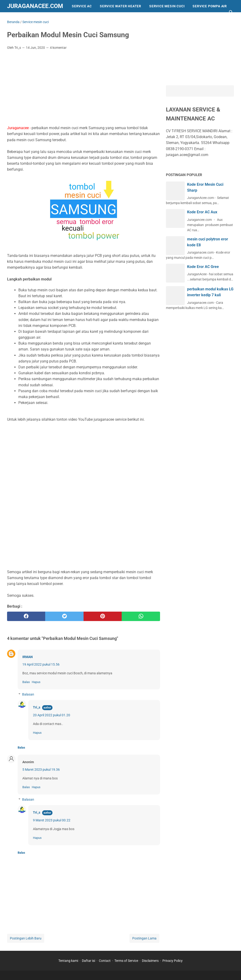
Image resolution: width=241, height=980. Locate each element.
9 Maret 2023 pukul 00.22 (52, 820)
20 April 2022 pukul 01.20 (52, 715)
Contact (105, 961)
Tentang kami (68, 961)
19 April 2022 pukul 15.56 (41, 664)
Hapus (36, 682)
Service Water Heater (120, 6)
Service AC (82, 6)
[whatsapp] (141, 616)
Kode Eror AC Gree (203, 267)
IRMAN (28, 657)
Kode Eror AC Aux (202, 212)
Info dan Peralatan (30, 18)
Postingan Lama (144, 938)
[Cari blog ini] (231, 12)
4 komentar (58, 48)
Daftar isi (88, 961)
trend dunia (68, 18)
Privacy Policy (173, 961)
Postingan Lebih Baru (26, 938)
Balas (26, 682)
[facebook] (26, 616)
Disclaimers (150, 961)
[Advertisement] (84, 89)
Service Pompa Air (210, 6)
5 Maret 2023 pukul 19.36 (41, 770)
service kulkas (102, 18)
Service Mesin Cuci (167, 6)
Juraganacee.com (35, 6)
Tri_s (37, 707)
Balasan (28, 694)
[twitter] (64, 616)
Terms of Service (126, 961)
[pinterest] (103, 616)
